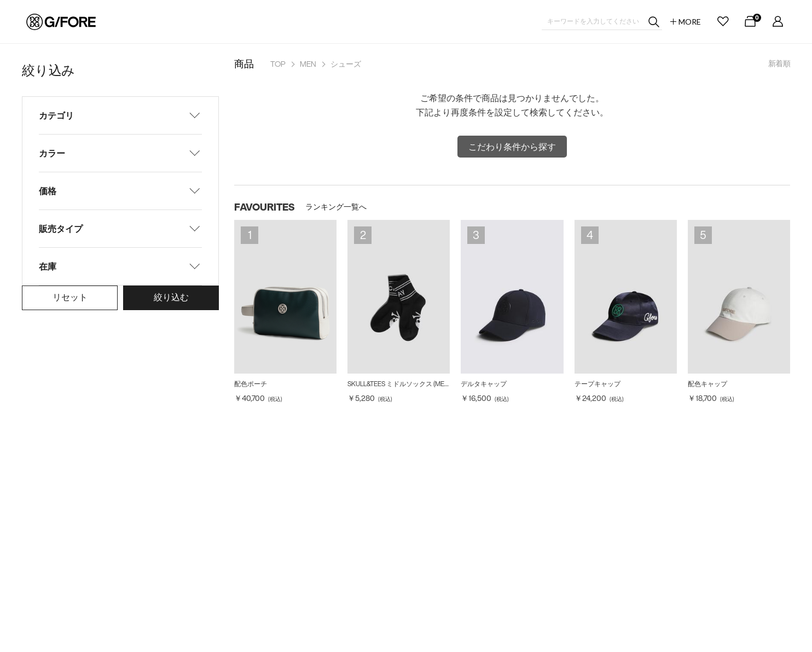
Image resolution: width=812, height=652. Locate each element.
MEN (308, 64)
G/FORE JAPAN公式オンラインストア (61, 22)
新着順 (779, 63)
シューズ (346, 64)
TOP (278, 64)
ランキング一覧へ (336, 207)
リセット (70, 297)
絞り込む (171, 297)
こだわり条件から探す (512, 147)
